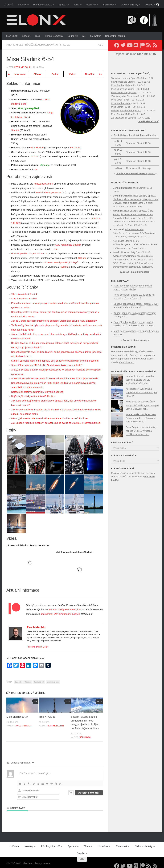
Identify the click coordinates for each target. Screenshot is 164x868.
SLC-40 (35, 156)
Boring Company (54, 36)
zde (35, 169)
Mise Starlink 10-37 (17, 711)
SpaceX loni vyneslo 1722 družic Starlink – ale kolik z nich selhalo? (47, 361)
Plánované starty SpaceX (124, 93)
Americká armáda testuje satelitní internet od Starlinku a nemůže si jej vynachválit (55, 374)
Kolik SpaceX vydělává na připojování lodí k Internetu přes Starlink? (141, 391)
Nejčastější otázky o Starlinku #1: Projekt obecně (37, 387)
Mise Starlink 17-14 (121, 85)
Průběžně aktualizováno (41, 45)
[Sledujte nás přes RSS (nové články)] (149, 45)
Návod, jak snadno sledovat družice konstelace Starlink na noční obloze (49, 413)
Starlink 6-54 (39, 676)
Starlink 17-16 (144, 143)
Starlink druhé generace (48, 191)
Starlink (15, 130)
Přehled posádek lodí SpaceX (126, 111)
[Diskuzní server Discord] (136, 45)
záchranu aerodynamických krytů (61, 261)
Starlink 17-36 (144, 152)
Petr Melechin (23, 67)
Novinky (22, 5)
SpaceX (63, 5)
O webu (149, 5)
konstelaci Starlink (44, 183)
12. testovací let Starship (123, 118)
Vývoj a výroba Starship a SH (126, 96)
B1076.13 (75, 147)
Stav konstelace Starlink (68, 243)
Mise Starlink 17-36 (121, 103)
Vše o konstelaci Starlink (24, 292)
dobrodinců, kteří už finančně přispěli (60, 608)
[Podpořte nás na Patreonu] (142, 45)
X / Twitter (95, 36)
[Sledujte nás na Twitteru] (123, 45)
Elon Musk (108, 5)
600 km (82, 256)
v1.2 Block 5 (37, 147)
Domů (9, 4)
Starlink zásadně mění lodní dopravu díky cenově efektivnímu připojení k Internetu (55, 357)
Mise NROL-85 (47, 711)
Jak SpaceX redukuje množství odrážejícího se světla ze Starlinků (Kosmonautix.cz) (56, 418)
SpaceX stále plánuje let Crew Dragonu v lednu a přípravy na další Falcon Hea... (141, 416)
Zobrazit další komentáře (135, 272)
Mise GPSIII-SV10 (120, 100)
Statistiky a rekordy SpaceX (125, 78)
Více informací (127, 361)
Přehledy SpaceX (42, 5)
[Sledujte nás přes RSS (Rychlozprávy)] (155, 45)
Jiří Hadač (85, 732)
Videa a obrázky (129, 5)
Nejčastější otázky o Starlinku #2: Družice (33, 392)
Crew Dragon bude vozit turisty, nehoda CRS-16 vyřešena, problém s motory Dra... (141, 429)
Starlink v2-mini (53, 676)
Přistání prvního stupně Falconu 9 (29, 252)
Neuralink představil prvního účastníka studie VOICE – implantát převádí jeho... (140, 378)
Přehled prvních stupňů (123, 89)
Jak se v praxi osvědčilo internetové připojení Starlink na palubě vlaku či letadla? (54, 318)
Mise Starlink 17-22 (121, 114)
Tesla (76, 5)
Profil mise (14, 45)
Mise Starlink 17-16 (121, 107)
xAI (84, 36)
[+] (61, 778)
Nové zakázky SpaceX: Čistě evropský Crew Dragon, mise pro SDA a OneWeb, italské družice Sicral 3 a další (136, 199)
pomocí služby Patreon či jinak (65, 604)
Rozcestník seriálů (115, 36)
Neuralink (91, 5)
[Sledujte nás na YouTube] (129, 45)
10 (100, 696)
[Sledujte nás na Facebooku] (117, 45)
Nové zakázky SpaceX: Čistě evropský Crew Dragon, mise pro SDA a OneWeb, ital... (142, 403)
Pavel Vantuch (23, 720)
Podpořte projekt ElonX (37, 641)
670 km (65, 265)
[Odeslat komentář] (89, 787)
